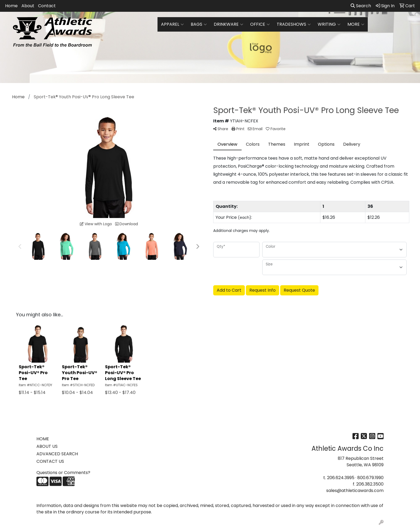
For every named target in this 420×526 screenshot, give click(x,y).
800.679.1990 (370, 478)
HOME (43, 439)
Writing (329, 24)
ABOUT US (47, 446)
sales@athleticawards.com (355, 491)
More (356, 24)
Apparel (172, 24)
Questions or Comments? (63, 473)
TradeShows (294, 24)
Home (11, 6)
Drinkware (228, 24)
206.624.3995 (341, 478)
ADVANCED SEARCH (57, 454)
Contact (47, 6)
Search (361, 6)
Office (260, 24)
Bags (199, 24)
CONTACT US (50, 461)
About (28, 6)
